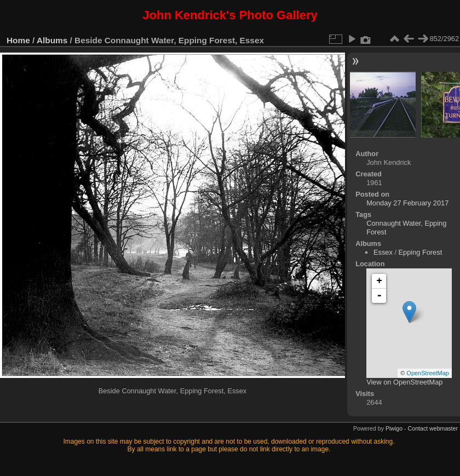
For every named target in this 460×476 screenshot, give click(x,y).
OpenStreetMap (428, 373)
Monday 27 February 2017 (407, 203)
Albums (52, 40)
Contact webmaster (433, 428)
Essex (383, 252)
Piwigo (394, 428)
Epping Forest (421, 252)
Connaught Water (393, 223)
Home (18, 40)
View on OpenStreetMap (404, 382)
